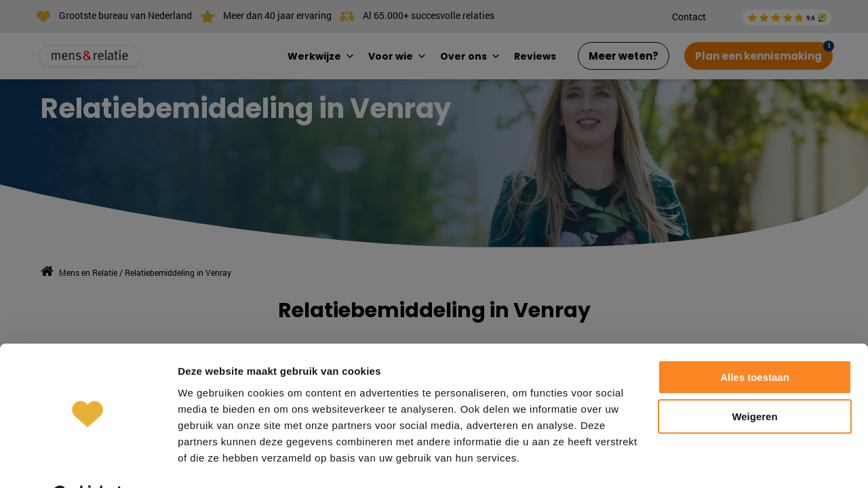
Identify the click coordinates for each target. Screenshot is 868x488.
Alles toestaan (755, 343)
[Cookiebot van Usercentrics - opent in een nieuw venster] (88, 462)
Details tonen (210, 461)
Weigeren (754, 383)
